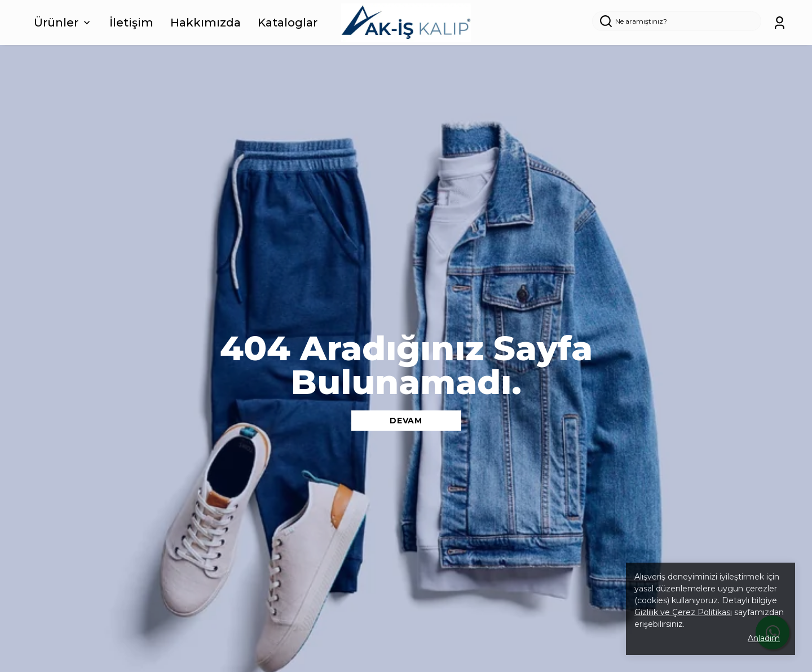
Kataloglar (288, 23)
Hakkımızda (206, 23)
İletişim (131, 23)
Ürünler (63, 23)
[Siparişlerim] (780, 23)
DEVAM (406, 421)
